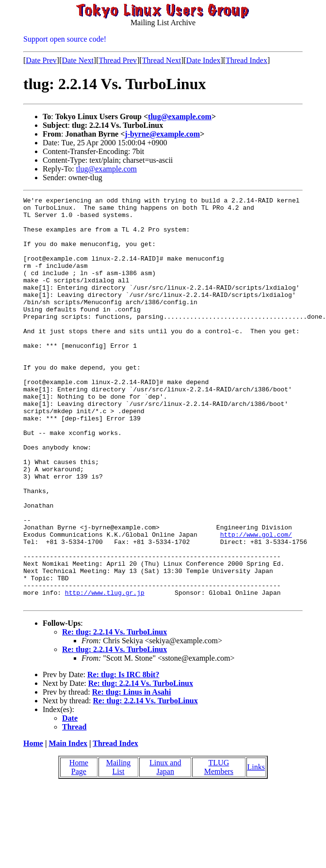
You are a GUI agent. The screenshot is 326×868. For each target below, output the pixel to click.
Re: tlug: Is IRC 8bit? (123, 756)
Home (33, 825)
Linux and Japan (165, 848)
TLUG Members (219, 848)
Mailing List (119, 848)
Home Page (79, 848)
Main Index (68, 825)
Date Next (78, 60)
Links (256, 848)
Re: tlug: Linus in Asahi (132, 773)
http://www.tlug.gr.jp (105, 672)
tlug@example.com (180, 116)
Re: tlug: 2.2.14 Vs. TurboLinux (114, 713)
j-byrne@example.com (162, 134)
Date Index (204, 60)
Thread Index (246, 60)
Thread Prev (118, 60)
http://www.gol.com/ (256, 603)
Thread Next (162, 60)
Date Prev (41, 60)
